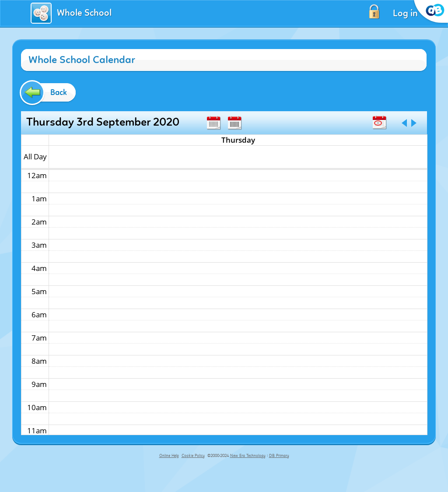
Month (213, 123)
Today (379, 123)
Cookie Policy (193, 456)
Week (234, 123)
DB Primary (279, 456)
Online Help (169, 456)
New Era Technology (248, 456)
